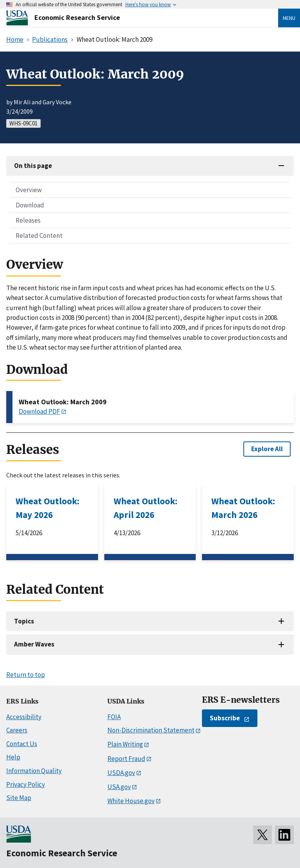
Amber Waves (34, 644)
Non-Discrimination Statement (151, 730)
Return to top (26, 675)
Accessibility (24, 717)
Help (13, 757)
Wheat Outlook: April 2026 (146, 508)
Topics (24, 621)
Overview (29, 190)
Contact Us (22, 744)
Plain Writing (125, 744)
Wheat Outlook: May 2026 (47, 508)
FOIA (114, 717)
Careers (17, 730)
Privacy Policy (26, 784)
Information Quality (34, 771)
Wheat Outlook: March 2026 (243, 508)
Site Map (19, 798)
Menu (289, 18)
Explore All (267, 449)
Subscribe (225, 718)
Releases (28, 220)
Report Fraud (126, 759)
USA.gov (119, 787)
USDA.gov (121, 773)
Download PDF (39, 411)
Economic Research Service (77, 17)
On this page (33, 166)
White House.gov (131, 801)
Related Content (39, 236)
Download (30, 205)
